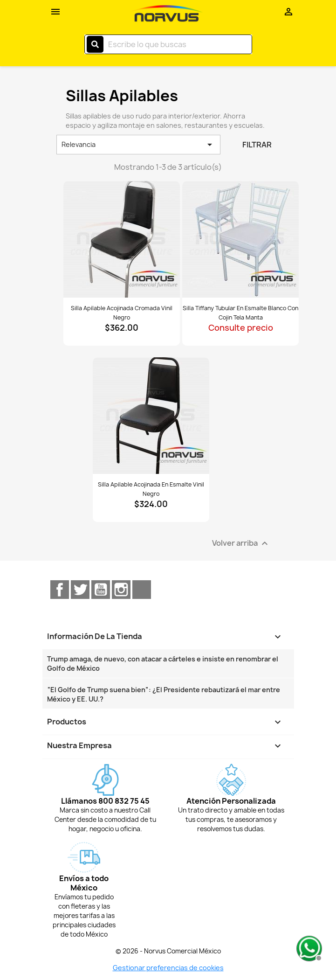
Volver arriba (241, 544)
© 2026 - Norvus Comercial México (168, 951)
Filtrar (257, 145)
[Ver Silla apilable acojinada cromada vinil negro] (122, 239)
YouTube (101, 590)
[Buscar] (168, 44)
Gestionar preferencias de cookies (168, 968)
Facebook (60, 590)
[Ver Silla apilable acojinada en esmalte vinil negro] (151, 416)
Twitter (80, 590)
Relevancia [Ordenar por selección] (139, 145)
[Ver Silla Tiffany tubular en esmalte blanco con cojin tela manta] (240, 239)
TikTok (142, 590)
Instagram (121, 590)
